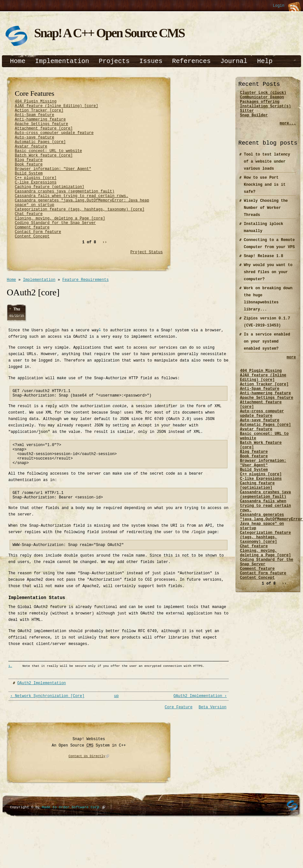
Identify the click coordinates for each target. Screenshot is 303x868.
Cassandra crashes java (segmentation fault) (65, 211)
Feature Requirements (86, 310)
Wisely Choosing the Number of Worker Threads (266, 214)
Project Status (147, 282)
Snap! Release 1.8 (263, 262)
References (191, 61)
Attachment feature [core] (44, 135)
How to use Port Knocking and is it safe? (265, 190)
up (116, 737)
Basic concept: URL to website (48, 162)
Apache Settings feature (41, 129)
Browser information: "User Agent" (53, 184)
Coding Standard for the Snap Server (55, 250)
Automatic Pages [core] (40, 151)
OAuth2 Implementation (42, 724)
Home (18, 61)
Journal (234, 61)
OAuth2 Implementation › (200, 737)
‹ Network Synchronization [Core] (47, 737)
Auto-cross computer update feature (54, 140)
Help (265, 61)
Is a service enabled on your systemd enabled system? (267, 347)
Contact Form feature (38, 260)
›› (105, 272)
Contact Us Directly (87, 798)
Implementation (62, 61)
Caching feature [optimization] (50, 206)
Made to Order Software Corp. (72, 849)
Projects (114, 61)
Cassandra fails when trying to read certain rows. (72, 217)
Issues (151, 61)
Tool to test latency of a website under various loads (267, 167)
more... (288, 129)
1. (10, 707)
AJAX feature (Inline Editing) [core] (56, 107)
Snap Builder (254, 121)
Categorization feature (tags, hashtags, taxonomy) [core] (80, 233)
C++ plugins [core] (36, 195)
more (291, 364)
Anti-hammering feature (40, 124)
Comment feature (32, 255)
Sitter (247, 115)
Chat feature (29, 239)
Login (279, 6)
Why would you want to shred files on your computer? (268, 278)
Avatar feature (31, 157)
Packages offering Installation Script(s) (265, 107)
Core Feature (179, 749)
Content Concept (32, 266)
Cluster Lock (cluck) (263, 93)
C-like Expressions (36, 200)
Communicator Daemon (262, 99)
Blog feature (29, 173)
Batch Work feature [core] (44, 168)
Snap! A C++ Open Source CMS (109, 33)
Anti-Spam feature (34, 118)
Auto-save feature (34, 146)
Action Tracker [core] (39, 113)
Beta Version (213, 749)
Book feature (29, 179)
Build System (29, 189)
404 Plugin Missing (36, 102)
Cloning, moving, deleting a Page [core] (60, 244)
